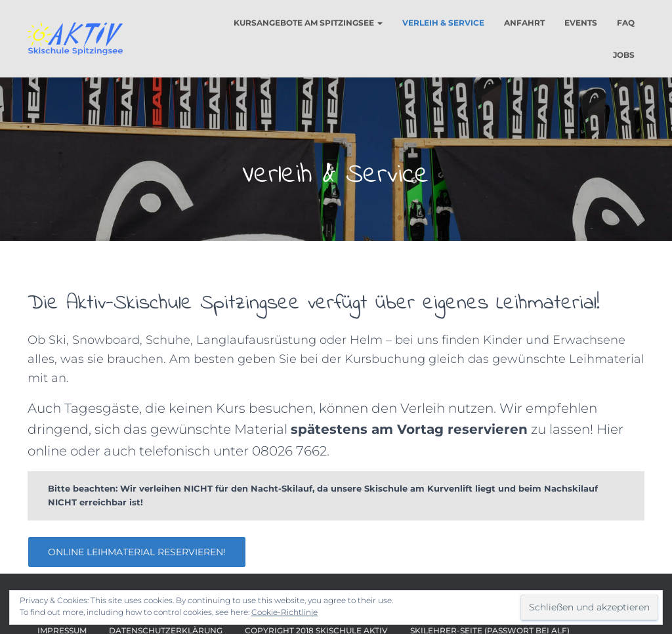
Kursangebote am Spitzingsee (308, 23)
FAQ (626, 23)
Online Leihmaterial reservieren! (137, 552)
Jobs (624, 55)
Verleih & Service (443, 23)
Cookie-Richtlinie (284, 612)
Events (581, 23)
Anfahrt (524, 23)
